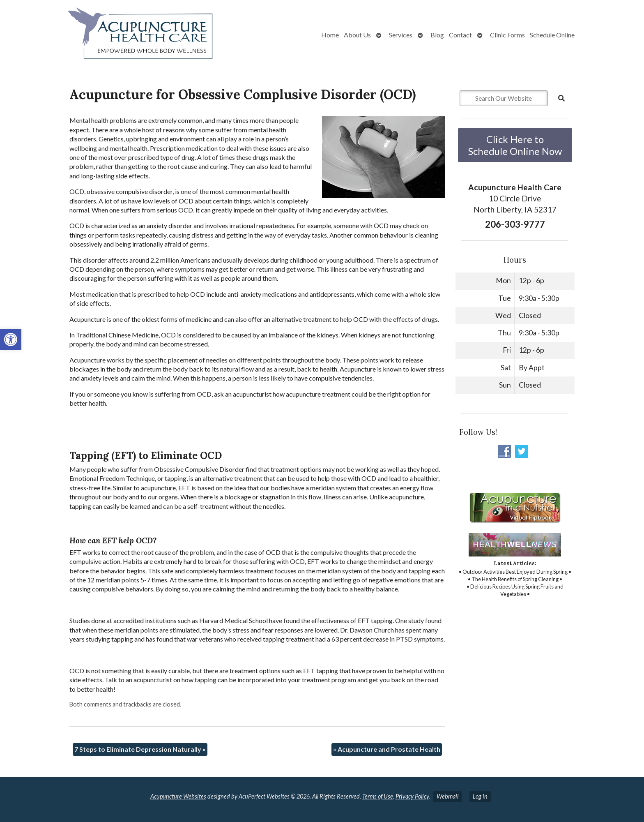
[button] (11, 339)
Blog (437, 35)
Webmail (447, 796)
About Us (357, 35)
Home (330, 35)
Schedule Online (552, 35)
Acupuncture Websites (178, 796)
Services (401, 35)
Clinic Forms (507, 35)
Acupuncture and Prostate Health (387, 749)
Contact (460, 35)
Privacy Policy (412, 796)
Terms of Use (378, 796)
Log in (480, 796)
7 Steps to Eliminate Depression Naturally (140, 749)
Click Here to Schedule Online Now (515, 145)
